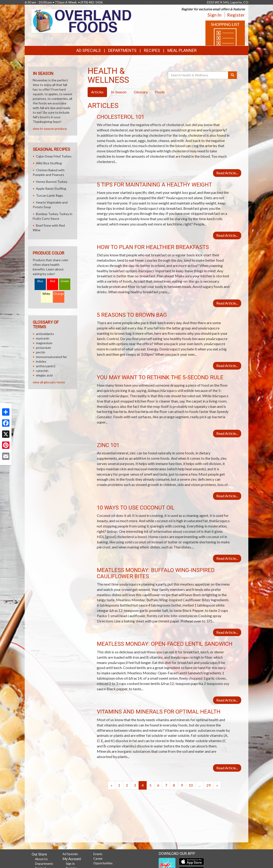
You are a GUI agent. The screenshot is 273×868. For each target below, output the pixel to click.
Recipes (152, 50)
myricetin (43, 338)
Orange (59, 294)
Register (236, 15)
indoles (41, 361)
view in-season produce (50, 129)
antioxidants (45, 334)
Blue (40, 281)
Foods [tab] (160, 92)
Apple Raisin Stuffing (51, 188)
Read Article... (227, 173)
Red (53, 281)
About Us (41, 859)
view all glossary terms (49, 382)
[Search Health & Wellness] (198, 75)
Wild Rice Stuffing (49, 163)
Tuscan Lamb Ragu (49, 195)
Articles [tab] (97, 92)
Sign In (214, 15)
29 (208, 785)
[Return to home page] (82, 21)
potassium (43, 348)
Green (65, 281)
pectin (41, 352)
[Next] (217, 785)
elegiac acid (44, 375)
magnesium (44, 343)
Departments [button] (122, 50)
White (46, 294)
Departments (44, 864)
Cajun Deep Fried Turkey (54, 156)
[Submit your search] (233, 75)
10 (191, 785)
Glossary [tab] (141, 92)
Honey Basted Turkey (52, 182)
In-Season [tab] (119, 92)
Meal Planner (182, 50)
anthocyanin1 (46, 366)
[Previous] (111, 785)
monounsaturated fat (51, 357)
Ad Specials (89, 50)
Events (98, 854)
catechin (42, 371)
